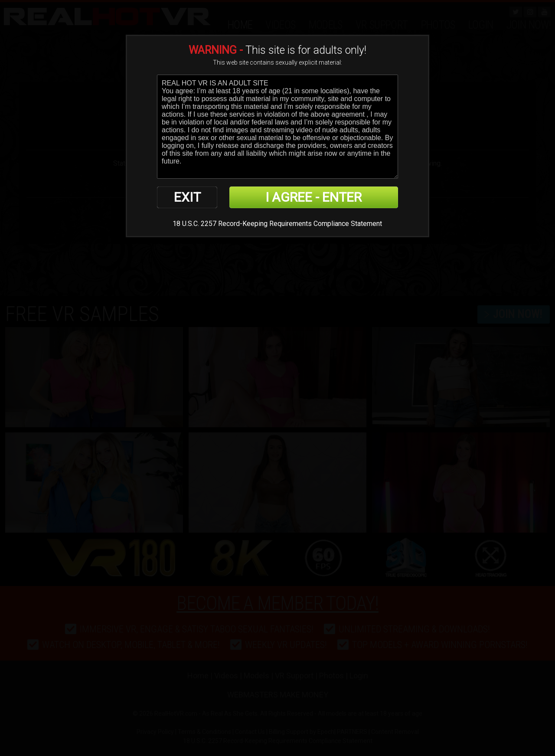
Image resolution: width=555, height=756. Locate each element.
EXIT (187, 197)
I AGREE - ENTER (313, 197)
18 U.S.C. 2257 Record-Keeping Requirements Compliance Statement (277, 224)
